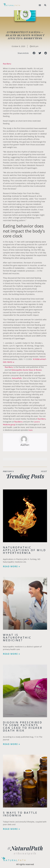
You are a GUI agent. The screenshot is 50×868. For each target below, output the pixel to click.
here (31, 430)
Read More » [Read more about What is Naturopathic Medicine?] (12, 654)
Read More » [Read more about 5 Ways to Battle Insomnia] (12, 829)
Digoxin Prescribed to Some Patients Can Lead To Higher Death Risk (23, 726)
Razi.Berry (18, 422)
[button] (40, 5)
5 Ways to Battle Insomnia (20, 814)
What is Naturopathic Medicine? (17, 638)
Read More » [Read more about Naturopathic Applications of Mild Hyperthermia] (12, 566)
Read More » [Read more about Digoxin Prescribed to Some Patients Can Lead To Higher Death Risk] (12, 744)
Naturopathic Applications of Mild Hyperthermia (24, 550)
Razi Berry (7, 64)
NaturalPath (17, 378)
